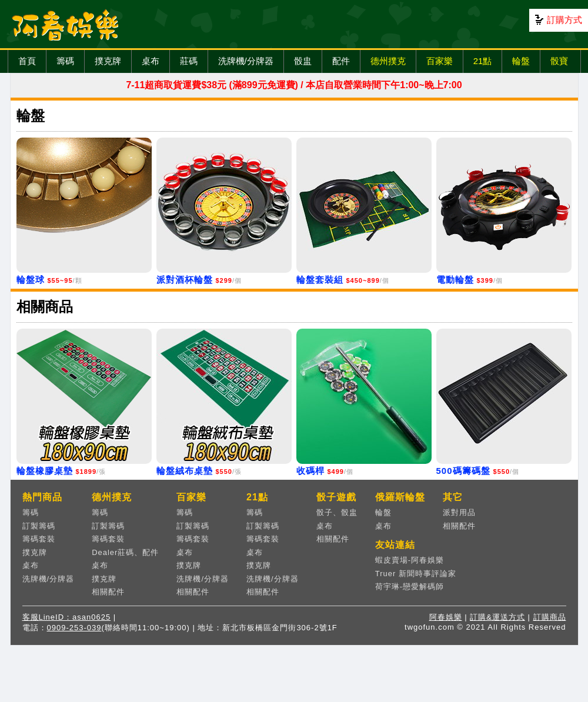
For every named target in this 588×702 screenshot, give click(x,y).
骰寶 (559, 61)
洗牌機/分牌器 (246, 61)
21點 (483, 61)
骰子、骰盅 (337, 512)
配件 (341, 61)
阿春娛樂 (446, 617)
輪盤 (521, 61)
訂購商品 (550, 617)
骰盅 (303, 61)
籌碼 (65, 61)
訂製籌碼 (39, 526)
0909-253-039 (74, 628)
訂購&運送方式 (497, 617)
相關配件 (108, 592)
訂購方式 (564, 20)
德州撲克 (388, 61)
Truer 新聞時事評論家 (416, 574)
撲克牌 (108, 61)
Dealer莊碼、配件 (125, 552)
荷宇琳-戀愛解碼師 (410, 586)
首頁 (27, 61)
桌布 (151, 61)
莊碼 (189, 61)
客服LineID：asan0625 (67, 617)
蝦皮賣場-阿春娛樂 (410, 560)
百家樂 (440, 61)
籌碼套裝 (39, 539)
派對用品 (459, 512)
